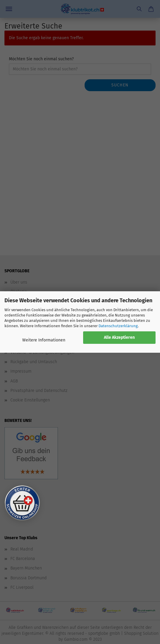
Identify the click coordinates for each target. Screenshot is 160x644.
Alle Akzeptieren (119, 337)
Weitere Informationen (44, 340)
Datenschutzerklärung (118, 326)
